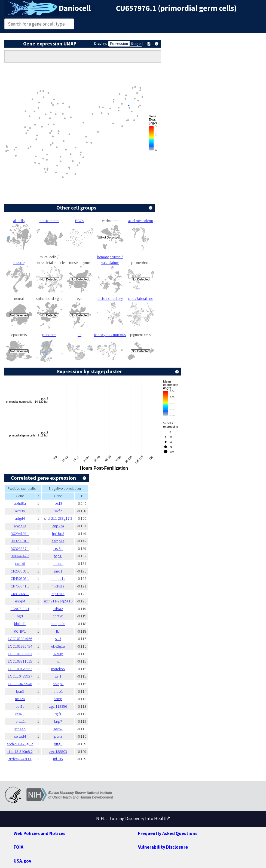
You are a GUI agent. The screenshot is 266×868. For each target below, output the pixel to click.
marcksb (58, 669)
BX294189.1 (20, 534)
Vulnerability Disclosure (163, 847)
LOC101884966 (20, 639)
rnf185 (58, 759)
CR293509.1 (20, 571)
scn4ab (20, 729)
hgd (20, 616)
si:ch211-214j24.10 (58, 601)
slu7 (58, 639)
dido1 (58, 691)
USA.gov (22, 861)
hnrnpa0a (58, 624)
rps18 (58, 503)
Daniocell (75, 8)
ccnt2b (58, 616)
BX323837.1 (20, 549)
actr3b (20, 511)
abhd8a (20, 503)
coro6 (20, 564)
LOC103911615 (20, 661)
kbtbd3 (20, 624)
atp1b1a (58, 594)
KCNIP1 (20, 631)
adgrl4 (20, 518)
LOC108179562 (20, 669)
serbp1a (58, 541)
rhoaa (58, 564)
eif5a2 (58, 609)
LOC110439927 (20, 676)
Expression (119, 44)
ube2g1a (58, 646)
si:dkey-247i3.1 (20, 759)
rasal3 (20, 714)
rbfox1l (20, 721)
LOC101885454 (20, 646)
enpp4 (20, 601)
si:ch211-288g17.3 (58, 518)
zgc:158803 (58, 752)
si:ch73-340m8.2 (20, 752)
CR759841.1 (20, 586)
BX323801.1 (20, 541)
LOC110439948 (20, 684)
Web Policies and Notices (39, 833)
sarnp (58, 699)
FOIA (19, 847)
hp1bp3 (58, 534)
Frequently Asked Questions (168, 833)
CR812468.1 (20, 594)
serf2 (58, 511)
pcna (58, 736)
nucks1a (58, 586)
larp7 (58, 721)
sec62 (58, 729)
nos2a (20, 699)
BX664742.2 (20, 556)
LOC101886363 (20, 654)
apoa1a (20, 526)
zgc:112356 (58, 706)
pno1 (58, 571)
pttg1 (58, 744)
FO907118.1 (20, 609)
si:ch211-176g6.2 (20, 744)
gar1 (58, 676)
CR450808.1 (20, 578)
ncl (58, 661)
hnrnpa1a (58, 578)
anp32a (58, 526)
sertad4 (20, 736)
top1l (58, 556)
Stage (136, 44)
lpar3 (20, 691)
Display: (101, 43)
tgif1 (58, 714)
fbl (58, 631)
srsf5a (58, 549)
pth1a (20, 706)
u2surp (58, 654)
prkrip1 (58, 684)
